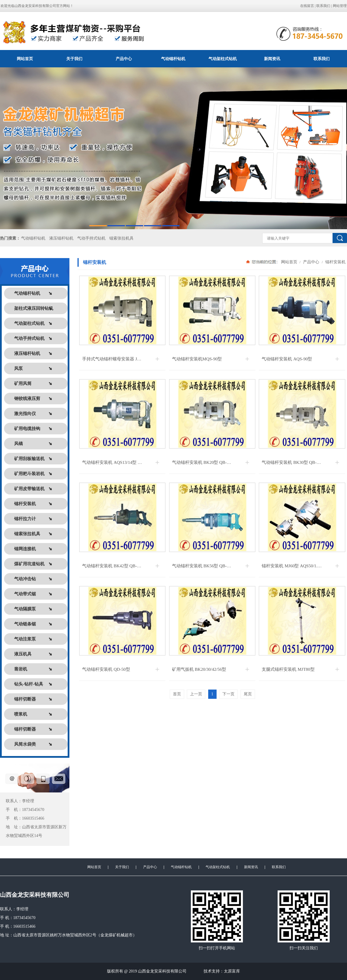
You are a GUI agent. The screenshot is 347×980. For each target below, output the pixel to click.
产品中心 (124, 59)
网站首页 (25, 59)
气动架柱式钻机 (223, 59)
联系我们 (323, 6)
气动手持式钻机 (91, 238)
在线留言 (307, 6)
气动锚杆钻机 (173, 59)
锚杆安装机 (335, 262)
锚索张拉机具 (121, 238)
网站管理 (340, 6)
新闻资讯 (272, 59)
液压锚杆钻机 (61, 238)
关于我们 (74, 59)
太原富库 (232, 971)
